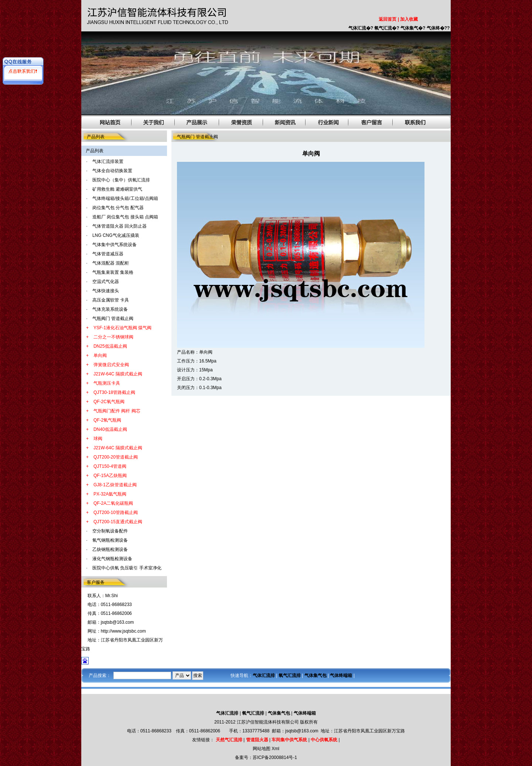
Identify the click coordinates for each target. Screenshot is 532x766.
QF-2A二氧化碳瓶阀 (113, 503)
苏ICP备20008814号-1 (275, 758)
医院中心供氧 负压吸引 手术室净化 (127, 568)
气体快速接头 (106, 291)
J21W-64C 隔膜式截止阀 (118, 374)
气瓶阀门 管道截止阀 (113, 319)
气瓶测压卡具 (107, 383)
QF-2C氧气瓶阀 (109, 402)
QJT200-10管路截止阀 (116, 513)
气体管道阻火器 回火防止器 (120, 226)
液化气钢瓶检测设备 (112, 559)
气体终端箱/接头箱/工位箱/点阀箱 (125, 198)
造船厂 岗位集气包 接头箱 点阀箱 (125, 217)
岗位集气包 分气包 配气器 (118, 208)
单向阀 (100, 355)
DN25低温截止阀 (110, 346)
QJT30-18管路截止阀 (114, 392)
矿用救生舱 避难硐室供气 (117, 189)
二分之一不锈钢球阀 (113, 337)
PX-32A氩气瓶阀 (110, 494)
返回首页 (388, 19)
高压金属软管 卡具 (111, 300)
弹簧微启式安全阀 (111, 365)
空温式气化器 (106, 282)
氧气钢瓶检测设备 (110, 540)
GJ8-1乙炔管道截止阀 (115, 485)
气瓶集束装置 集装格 (113, 272)
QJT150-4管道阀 (110, 466)
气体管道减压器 (108, 254)
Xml (275, 749)
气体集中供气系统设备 (115, 245)
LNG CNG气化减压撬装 (116, 235)
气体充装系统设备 (110, 309)
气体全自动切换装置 (112, 171)
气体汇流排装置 (108, 161)
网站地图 (262, 749)
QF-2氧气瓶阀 (107, 420)
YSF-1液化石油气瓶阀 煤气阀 (122, 328)
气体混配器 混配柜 (111, 263)
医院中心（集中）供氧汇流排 (121, 180)
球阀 (98, 439)
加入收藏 (409, 19)
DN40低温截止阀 (110, 429)
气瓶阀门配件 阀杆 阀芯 (117, 411)
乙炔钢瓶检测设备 (110, 549)
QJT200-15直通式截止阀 (118, 522)
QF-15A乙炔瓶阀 (110, 476)
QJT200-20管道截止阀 (116, 457)
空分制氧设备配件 (110, 531)
